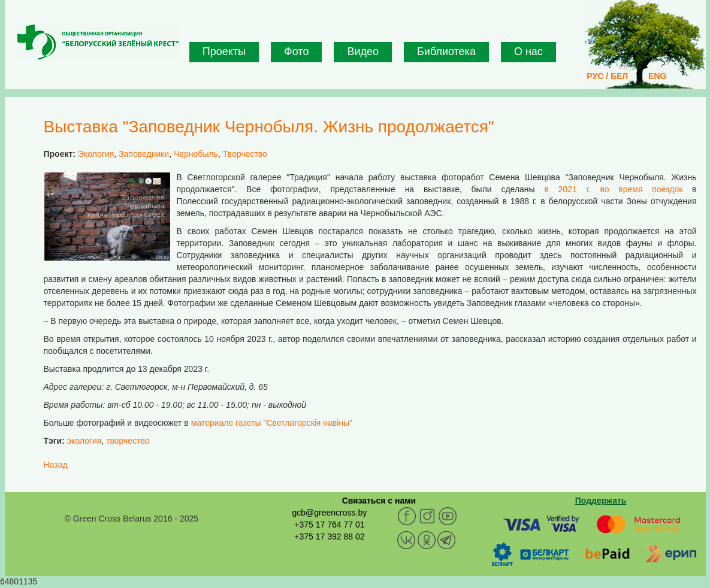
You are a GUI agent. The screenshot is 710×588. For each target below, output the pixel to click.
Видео (363, 51)
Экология (96, 154)
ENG (657, 76)
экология (84, 441)
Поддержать (601, 501)
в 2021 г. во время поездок (613, 189)
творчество (128, 441)
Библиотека (446, 51)
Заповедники (144, 154)
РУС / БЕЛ (607, 76)
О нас (528, 51)
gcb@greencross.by (329, 513)
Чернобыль (196, 154)
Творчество (245, 154)
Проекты (224, 51)
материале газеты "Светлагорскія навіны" (272, 423)
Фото (296, 51)
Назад (56, 465)
